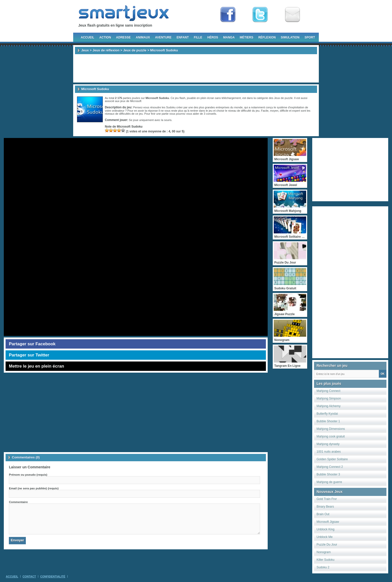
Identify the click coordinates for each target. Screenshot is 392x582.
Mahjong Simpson (329, 398)
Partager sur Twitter (29, 355)
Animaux (143, 37)
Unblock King (326, 529)
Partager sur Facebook (32, 344)
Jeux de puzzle (135, 50)
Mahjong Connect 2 (330, 467)
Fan (228, 15)
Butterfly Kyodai (327, 414)
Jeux (85, 50)
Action (105, 37)
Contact (29, 576)
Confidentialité (53, 576)
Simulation (290, 37)
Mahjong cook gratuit (331, 436)
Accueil (87, 37)
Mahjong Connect (328, 391)
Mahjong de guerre (329, 482)
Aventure (163, 37)
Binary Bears (325, 507)
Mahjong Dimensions (331, 429)
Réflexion (267, 37)
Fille (198, 37)
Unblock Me (325, 537)
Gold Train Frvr (327, 499)
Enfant (183, 37)
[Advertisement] (196, 68)
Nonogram (324, 552)
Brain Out (323, 514)
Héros (213, 37)
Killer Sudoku (326, 560)
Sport (310, 37)
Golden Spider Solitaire (332, 459)
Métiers (247, 37)
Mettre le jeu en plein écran (36, 366)
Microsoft (136, 101)
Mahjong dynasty (328, 444)
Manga (229, 37)
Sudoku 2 (323, 567)
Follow (260, 15)
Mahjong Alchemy (329, 406)
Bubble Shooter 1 (328, 421)
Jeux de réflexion (106, 50)
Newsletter (292, 15)
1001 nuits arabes (329, 452)
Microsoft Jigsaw (328, 522)
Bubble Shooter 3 (328, 474)
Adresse (123, 37)
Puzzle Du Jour (327, 545)
